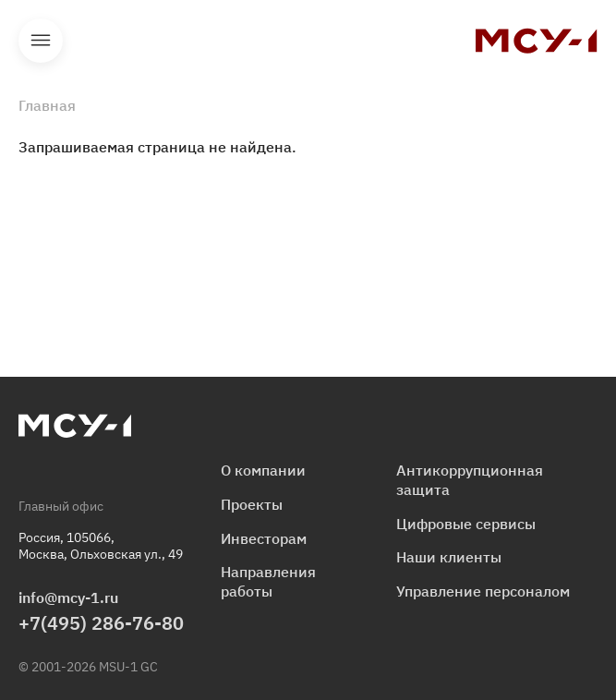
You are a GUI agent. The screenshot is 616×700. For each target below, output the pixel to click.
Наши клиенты (449, 557)
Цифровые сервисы (466, 524)
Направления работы (268, 581)
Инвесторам (264, 538)
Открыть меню (41, 41)
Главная (47, 105)
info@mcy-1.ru (68, 597)
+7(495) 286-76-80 (101, 623)
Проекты (252, 504)
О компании (263, 470)
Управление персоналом (483, 591)
